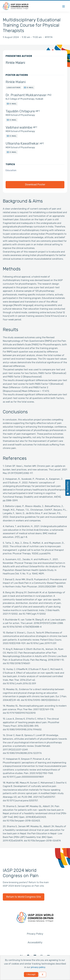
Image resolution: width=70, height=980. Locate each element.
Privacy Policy (35, 934)
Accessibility (35, 942)
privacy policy (38, 967)
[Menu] (64, 6)
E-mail (30, 88)
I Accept (31, 974)
